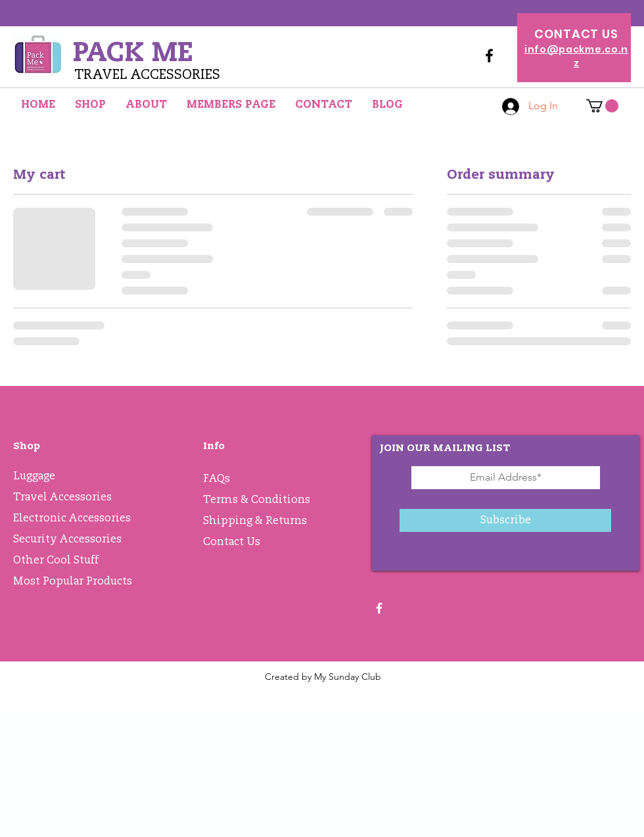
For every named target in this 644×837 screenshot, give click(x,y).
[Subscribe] (505, 520)
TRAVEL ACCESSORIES (147, 74)
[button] (602, 106)
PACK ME (133, 52)
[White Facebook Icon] (379, 608)
